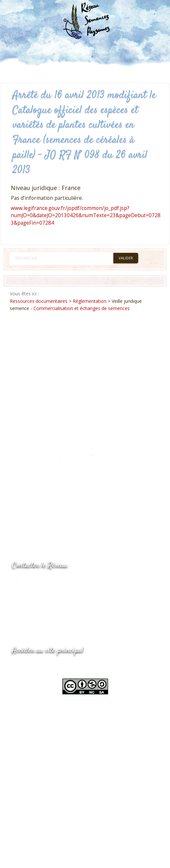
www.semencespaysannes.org (48, 666)
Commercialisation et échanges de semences (82, 308)
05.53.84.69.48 (35, 595)
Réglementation (90, 301)
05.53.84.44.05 (35, 582)
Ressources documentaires (39, 301)
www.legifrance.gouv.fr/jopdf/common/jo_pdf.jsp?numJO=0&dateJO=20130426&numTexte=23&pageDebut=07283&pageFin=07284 (86, 216)
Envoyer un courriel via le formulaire (61, 608)
